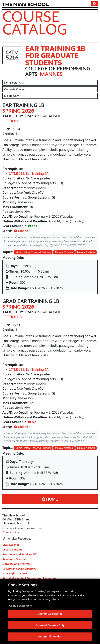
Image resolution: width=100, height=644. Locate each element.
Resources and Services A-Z (20, 554)
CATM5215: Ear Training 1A (28, 173)
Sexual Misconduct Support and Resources (29, 578)
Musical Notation (64, 252)
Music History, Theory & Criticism (33, 252)
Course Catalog (35, 23)
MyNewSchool (11, 545)
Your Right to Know (15, 573)
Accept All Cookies (50, 637)
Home (50, 499)
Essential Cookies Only (50, 625)
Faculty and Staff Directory (19, 569)
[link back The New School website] (26, 4)
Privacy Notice (11, 532)
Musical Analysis (86, 252)
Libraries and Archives (16, 564)
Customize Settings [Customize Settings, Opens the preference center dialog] (50, 614)
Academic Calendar (15, 559)
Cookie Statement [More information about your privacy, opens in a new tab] (21, 606)
